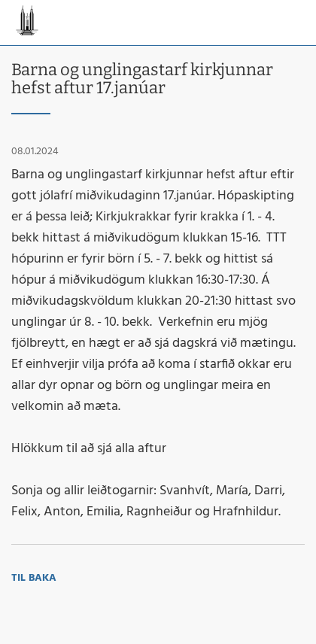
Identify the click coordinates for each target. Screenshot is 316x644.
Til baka (34, 578)
